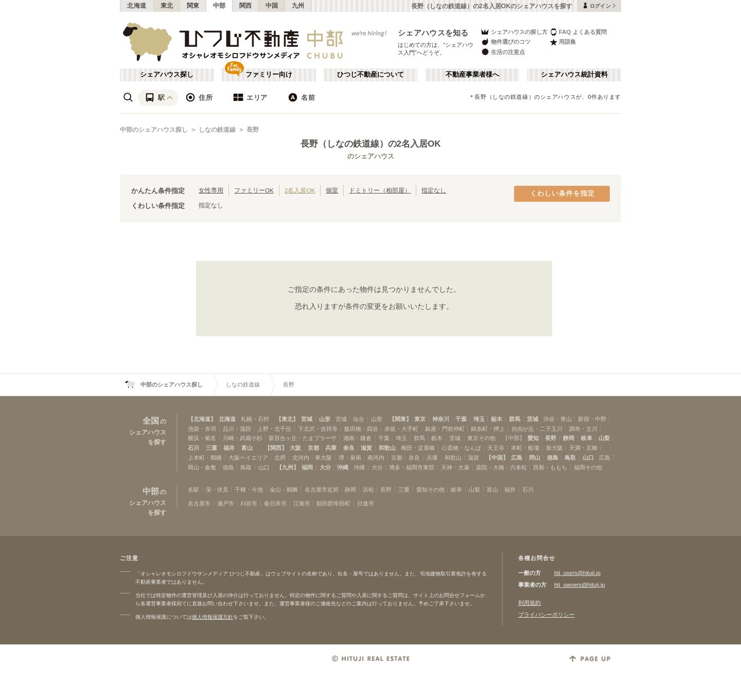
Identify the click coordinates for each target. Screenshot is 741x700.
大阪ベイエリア (248, 458)
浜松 (368, 489)
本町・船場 (525, 448)
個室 (332, 190)
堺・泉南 (350, 458)
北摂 (280, 458)
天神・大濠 (455, 467)
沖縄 (343, 467)
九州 (298, 6)
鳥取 (570, 458)
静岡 (569, 438)
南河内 (376, 458)
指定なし (434, 190)
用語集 (563, 42)
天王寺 (496, 448)
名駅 (193, 489)
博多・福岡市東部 (412, 467)
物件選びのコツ (505, 42)
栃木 (497, 419)
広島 (517, 458)
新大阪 (554, 448)
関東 (193, 6)
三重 (211, 448)
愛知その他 (430, 489)
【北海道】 (202, 419)
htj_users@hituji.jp (577, 573)
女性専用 (211, 190)
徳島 (553, 458)
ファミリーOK (254, 190)
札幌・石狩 (255, 419)
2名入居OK (300, 190)
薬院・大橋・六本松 (501, 467)
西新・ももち (550, 467)
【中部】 (514, 438)
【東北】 (287, 419)
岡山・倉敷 (202, 467)
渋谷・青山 (558, 419)
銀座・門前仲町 (445, 429)
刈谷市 (249, 503)
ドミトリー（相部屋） (380, 190)
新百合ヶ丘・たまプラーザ (303, 438)
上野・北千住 (274, 429)
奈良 (349, 448)
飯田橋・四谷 (361, 429)
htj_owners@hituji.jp (580, 585)
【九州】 (288, 467)
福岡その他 (588, 467)
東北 (167, 6)
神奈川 (441, 419)
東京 (420, 419)
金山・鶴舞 (284, 489)
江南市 (302, 503)
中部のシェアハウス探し (154, 130)
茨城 (533, 419)
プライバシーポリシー (546, 615)
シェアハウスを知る (433, 33)
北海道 (137, 6)
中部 (219, 6)
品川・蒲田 (237, 429)
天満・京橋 (583, 448)
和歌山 (387, 448)
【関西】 (276, 448)
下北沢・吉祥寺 (318, 429)
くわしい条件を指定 (562, 194)
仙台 (359, 419)
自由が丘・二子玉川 (537, 429)
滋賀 (366, 448)
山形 (325, 419)
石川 (193, 448)
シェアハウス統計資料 (574, 75)
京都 (313, 448)
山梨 (604, 438)
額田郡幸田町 (333, 503)
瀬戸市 (226, 503)
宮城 (307, 419)
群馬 (515, 419)
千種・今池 (249, 489)
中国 (272, 6)
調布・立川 (583, 429)
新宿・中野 (592, 419)
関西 (246, 6)
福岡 (307, 467)
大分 (325, 467)
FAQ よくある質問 (578, 32)
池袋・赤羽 (202, 429)
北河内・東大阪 (312, 458)
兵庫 (331, 448)
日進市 (366, 503)
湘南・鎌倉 (357, 438)
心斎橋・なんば (461, 448)
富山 (247, 448)
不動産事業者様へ (472, 75)
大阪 (295, 448)
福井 (229, 448)
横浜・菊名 (202, 438)
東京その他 (481, 438)
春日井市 (275, 503)
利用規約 (530, 603)
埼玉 (479, 419)
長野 (253, 130)
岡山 (535, 458)
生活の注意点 (502, 52)
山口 (588, 458)
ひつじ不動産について (370, 75)
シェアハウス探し (167, 75)
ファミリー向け (269, 75)
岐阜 (587, 438)
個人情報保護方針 (213, 617)
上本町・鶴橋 (205, 458)
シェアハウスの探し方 (514, 32)
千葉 (461, 419)
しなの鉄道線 (217, 130)
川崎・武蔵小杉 (243, 438)
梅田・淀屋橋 (418, 448)
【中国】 (497, 458)
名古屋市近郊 (322, 489)
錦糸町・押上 (488, 429)
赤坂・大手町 (401, 429)
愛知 (533, 438)
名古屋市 (199, 503)
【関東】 (400, 419)
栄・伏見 (217, 489)
